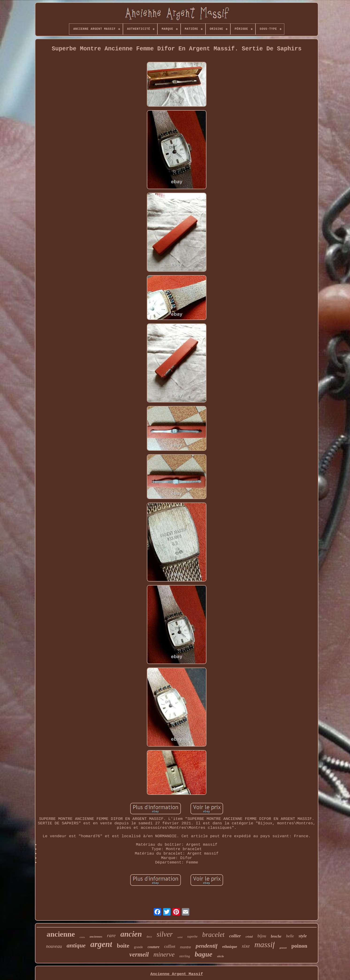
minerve (164, 954)
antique (76, 945)
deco (149, 937)
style (303, 936)
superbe (192, 937)
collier (235, 936)
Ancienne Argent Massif (177, 974)
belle (290, 936)
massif (265, 944)
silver (165, 934)
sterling (185, 956)
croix (82, 937)
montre (185, 947)
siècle (221, 956)
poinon (299, 946)
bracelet (213, 935)
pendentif (207, 946)
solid (180, 937)
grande (138, 947)
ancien (131, 934)
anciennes (96, 937)
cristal (249, 937)
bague (204, 954)
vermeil (139, 954)
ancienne (61, 934)
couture (154, 947)
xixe (246, 946)
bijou (262, 936)
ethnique (230, 947)
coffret (170, 946)
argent (101, 944)
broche (276, 936)
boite (123, 946)
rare (111, 935)
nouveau (54, 946)
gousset (283, 948)
